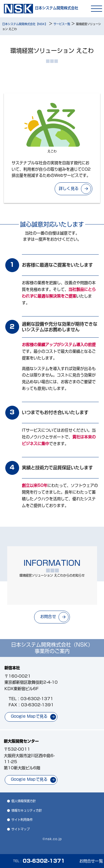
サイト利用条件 (22, 820)
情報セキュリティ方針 (27, 810)
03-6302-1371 (37, 699)
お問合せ (48, 616)
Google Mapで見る (29, 716)
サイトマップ (21, 829)
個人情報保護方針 (24, 801)
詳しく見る (69, 188)
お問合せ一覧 (91, 861)
